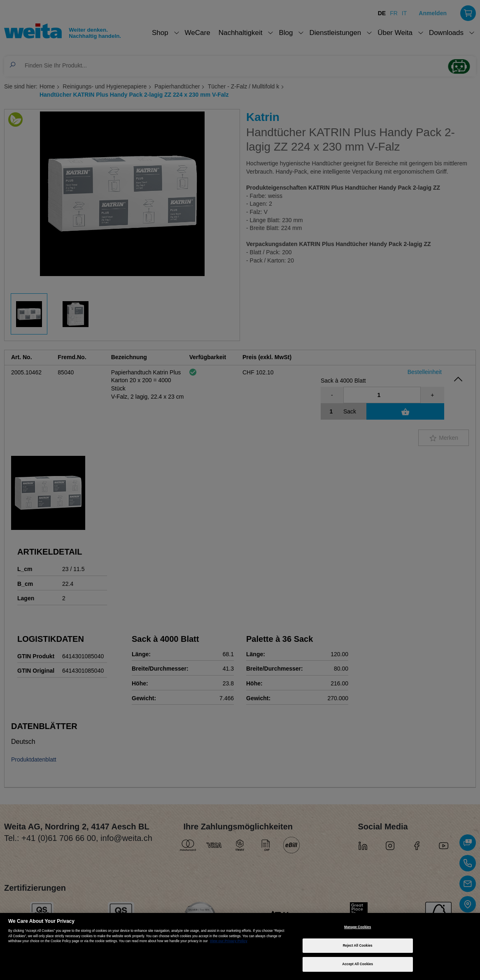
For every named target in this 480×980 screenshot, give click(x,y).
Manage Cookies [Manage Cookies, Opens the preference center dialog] (358, 927)
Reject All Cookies (358, 946)
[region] (240, 946)
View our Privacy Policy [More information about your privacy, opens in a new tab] (229, 941)
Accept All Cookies (358, 964)
